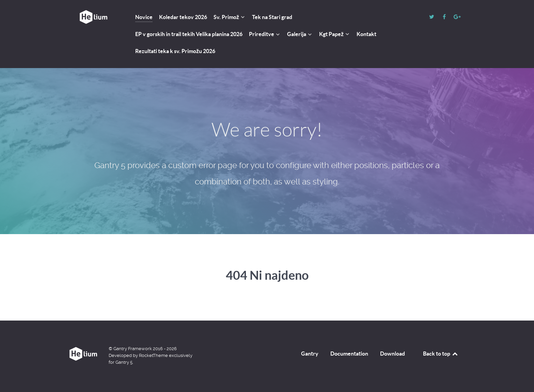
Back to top (441, 354)
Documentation (349, 354)
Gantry (310, 354)
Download (392, 354)
